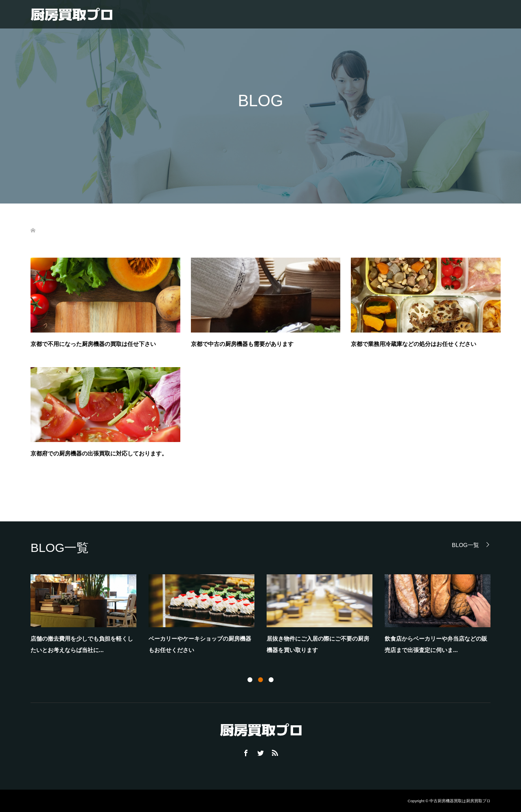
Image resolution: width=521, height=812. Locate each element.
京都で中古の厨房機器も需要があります (242, 344)
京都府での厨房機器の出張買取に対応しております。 (99, 453)
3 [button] (271, 680)
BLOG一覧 (465, 545)
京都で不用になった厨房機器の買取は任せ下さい (93, 344)
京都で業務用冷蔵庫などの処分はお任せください (414, 344)
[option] (267, 616)
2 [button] (260, 680)
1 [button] (250, 680)
